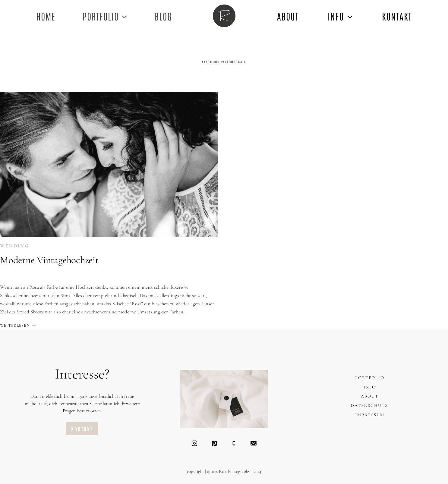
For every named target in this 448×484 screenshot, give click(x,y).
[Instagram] (194, 443)
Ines (11, 275)
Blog (163, 16)
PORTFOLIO (370, 378)
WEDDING (15, 246)
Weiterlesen (18, 325)
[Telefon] (234, 443)
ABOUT (288, 16)
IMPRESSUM (370, 415)
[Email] (253, 443)
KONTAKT (397, 16)
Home (46, 16)
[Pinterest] (214, 443)
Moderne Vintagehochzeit (49, 260)
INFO (370, 387)
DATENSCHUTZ (370, 405)
